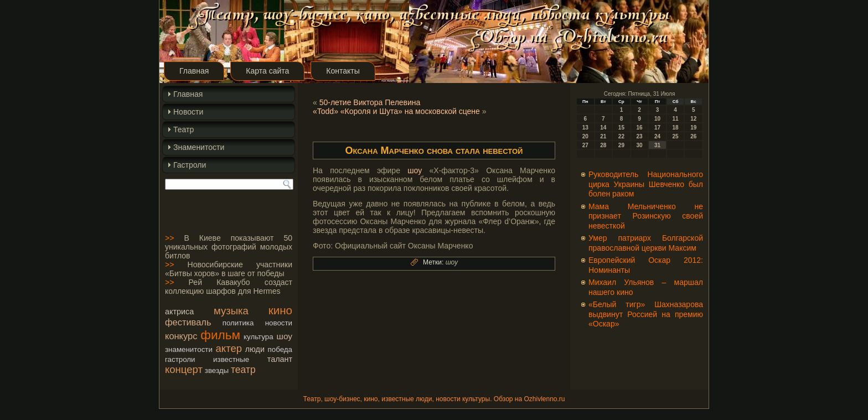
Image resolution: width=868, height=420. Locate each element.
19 (693, 128)
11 (676, 119)
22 (621, 136)
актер (229, 348)
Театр (184, 129)
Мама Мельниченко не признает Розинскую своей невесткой (646, 216)
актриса (179, 312)
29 (621, 145)
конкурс (181, 336)
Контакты (343, 71)
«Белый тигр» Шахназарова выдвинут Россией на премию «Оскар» (646, 314)
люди (255, 349)
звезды (217, 370)
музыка (231, 311)
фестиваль (188, 322)
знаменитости (189, 349)
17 (657, 128)
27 (585, 145)
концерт (184, 369)
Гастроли (190, 165)
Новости (188, 112)
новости (279, 323)
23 (639, 136)
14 (603, 128)
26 (693, 136)
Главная (194, 71)
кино (280, 310)
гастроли (180, 359)
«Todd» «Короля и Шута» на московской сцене (396, 111)
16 (639, 128)
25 (676, 136)
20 (585, 136)
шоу (285, 336)
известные (231, 359)
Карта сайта (267, 71)
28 (603, 145)
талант (280, 359)
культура (259, 337)
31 (657, 145)
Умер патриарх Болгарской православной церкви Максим (646, 243)
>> (169, 238)
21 (603, 136)
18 (676, 128)
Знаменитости (199, 147)
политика (238, 323)
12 (693, 119)
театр (243, 370)
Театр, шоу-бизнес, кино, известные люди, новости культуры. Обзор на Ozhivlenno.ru (434, 399)
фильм (220, 335)
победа (280, 349)
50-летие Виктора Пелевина (370, 102)
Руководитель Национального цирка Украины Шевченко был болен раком (646, 184)
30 (639, 145)
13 (585, 128)
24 (657, 136)
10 (657, 119)
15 (621, 128)
